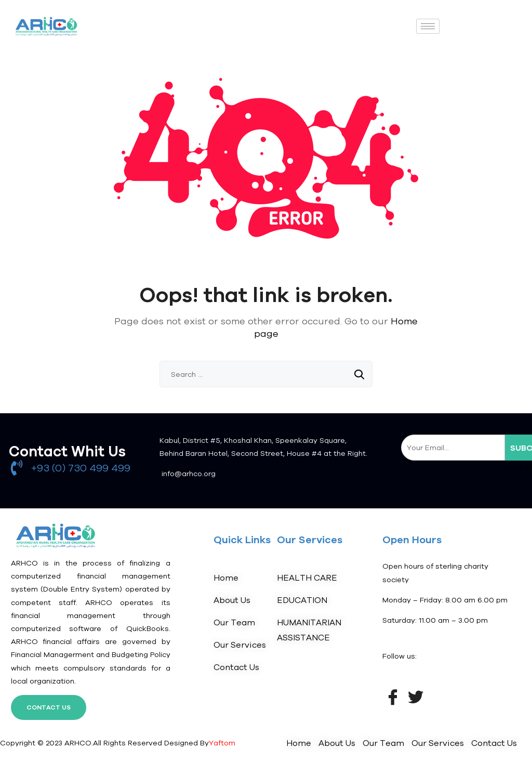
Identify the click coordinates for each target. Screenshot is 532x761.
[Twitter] (416, 696)
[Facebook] (393, 696)
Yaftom (222, 743)
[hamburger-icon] (428, 26)
